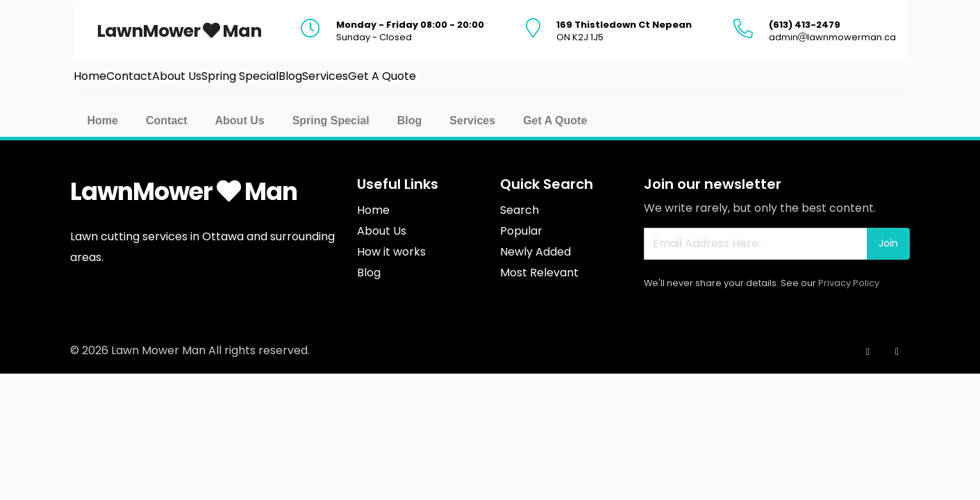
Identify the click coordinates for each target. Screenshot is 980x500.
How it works (391, 252)
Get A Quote (555, 120)
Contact (167, 120)
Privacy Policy (849, 283)
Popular (521, 231)
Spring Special (331, 120)
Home (103, 120)
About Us (240, 120)
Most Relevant (539, 273)
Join (888, 243)
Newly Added (535, 252)
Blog (410, 120)
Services (472, 120)
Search (520, 210)
